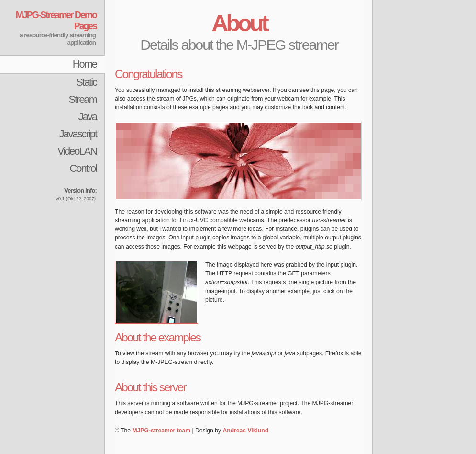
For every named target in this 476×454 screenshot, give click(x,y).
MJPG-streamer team (161, 431)
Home (85, 64)
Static (86, 82)
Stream (83, 99)
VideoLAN (77, 151)
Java (88, 117)
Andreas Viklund (245, 431)
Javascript (78, 134)
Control (83, 168)
